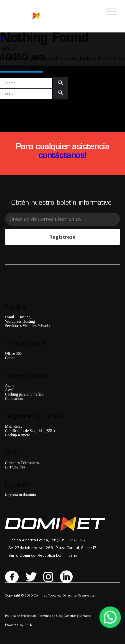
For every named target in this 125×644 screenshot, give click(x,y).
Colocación (14, 399)
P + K (28, 625)
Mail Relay (14, 426)
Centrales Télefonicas (22, 463)
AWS (9, 390)
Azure (10, 386)
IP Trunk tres (15, 467)
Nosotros (70, 616)
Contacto (85, 616)
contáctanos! (63, 155)
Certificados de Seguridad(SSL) (30, 431)
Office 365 (13, 354)
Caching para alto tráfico (24, 394)
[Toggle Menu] (111, 12)
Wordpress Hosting (20, 321)
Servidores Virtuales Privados (28, 326)
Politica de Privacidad (20, 616)
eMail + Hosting (18, 317)
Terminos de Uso (50, 616)
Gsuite (10, 358)
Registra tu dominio (20, 495)
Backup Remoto (18, 435)
